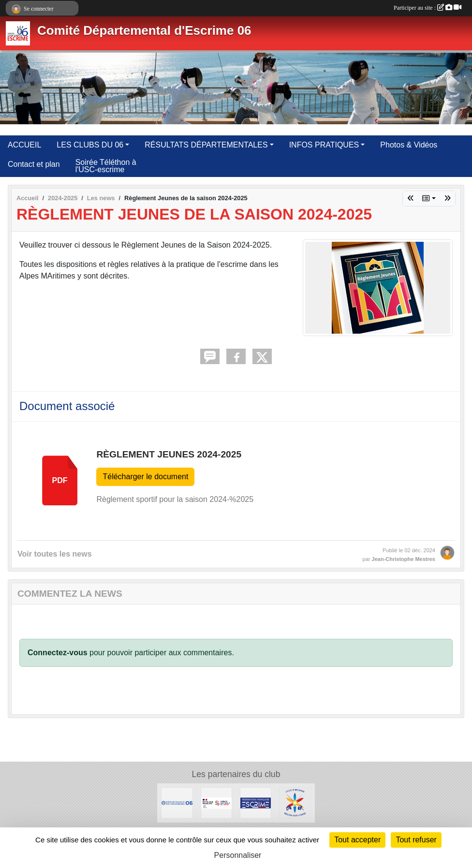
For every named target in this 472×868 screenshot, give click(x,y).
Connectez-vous (58, 653)
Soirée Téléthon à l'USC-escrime (106, 166)
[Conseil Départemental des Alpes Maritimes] (177, 802)
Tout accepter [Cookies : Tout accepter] (357, 840)
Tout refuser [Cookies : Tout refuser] (416, 840)
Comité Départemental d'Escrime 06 (144, 30)
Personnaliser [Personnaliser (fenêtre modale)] (238, 855)
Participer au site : (428, 8)
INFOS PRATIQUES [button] (324, 145)
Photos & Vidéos (409, 145)
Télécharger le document (145, 477)
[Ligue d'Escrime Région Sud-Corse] (295, 802)
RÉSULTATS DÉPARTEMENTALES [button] (206, 145)
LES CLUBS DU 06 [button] (90, 145)
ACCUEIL (24, 145)
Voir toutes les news (55, 554)
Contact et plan (34, 164)
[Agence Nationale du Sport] (216, 802)
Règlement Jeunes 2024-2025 (169, 454)
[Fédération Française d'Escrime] (256, 802)
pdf (60, 480)
